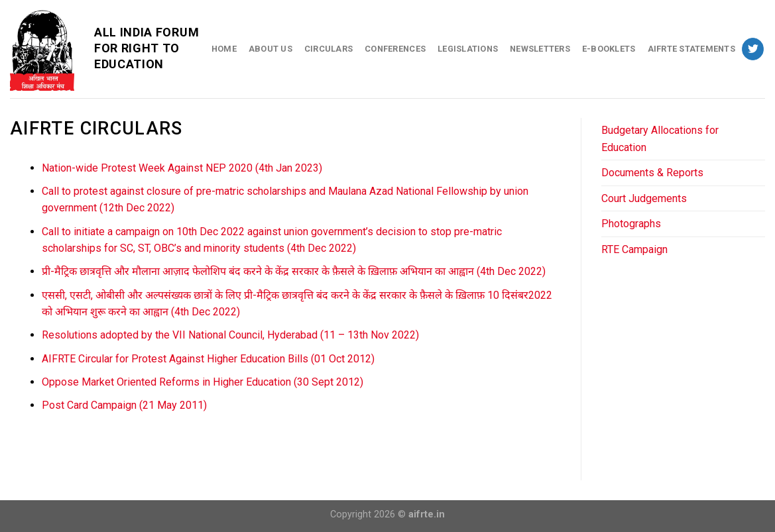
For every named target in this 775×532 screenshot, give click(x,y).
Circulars (328, 49)
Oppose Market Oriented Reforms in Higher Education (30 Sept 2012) (203, 382)
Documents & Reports (652, 173)
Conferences (395, 49)
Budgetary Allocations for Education (660, 139)
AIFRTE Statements (691, 49)
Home (224, 49)
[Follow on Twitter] (753, 49)
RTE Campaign (634, 249)
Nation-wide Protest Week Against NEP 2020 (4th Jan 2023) (182, 168)
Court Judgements (644, 198)
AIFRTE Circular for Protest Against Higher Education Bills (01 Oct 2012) (208, 359)
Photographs (631, 224)
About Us (270, 49)
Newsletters (540, 49)
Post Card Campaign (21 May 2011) (124, 405)
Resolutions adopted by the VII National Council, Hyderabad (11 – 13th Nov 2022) (230, 335)
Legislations (468, 49)
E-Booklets (609, 49)
